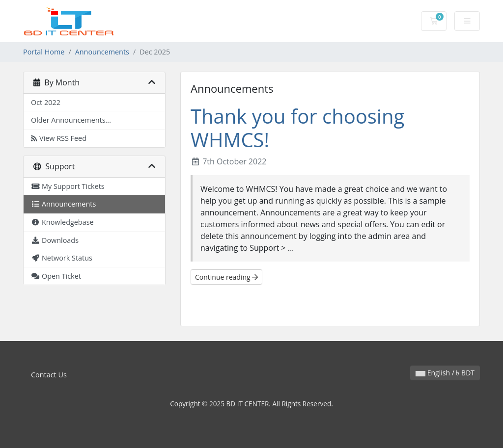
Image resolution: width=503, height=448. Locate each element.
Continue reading (226, 277)
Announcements (102, 52)
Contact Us (49, 375)
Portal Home (44, 52)
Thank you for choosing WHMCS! (297, 128)
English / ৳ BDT (445, 373)
